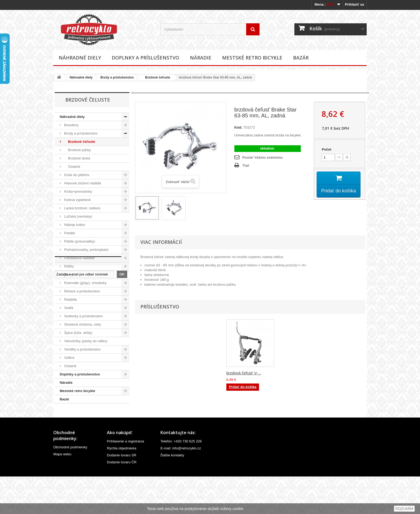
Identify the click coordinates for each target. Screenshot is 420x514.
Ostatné (72, 167)
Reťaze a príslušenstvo (82, 291)
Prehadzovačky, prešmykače (86, 250)
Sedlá (68, 308)
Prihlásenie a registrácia (125, 479)
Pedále (69, 233)
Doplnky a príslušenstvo (145, 58)
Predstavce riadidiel (79, 258)
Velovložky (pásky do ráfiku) (85, 341)
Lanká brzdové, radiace (82, 208)
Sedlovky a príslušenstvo (83, 316)
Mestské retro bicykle (252, 58)
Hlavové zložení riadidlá (82, 183)
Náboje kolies (74, 225)
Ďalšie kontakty (172, 493)
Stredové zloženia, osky (82, 324)
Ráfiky (69, 266)
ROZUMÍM (404, 509)
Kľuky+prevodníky (78, 191)
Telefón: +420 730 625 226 (181, 479)
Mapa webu (62, 492)
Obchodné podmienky (70, 485)
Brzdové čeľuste (156, 77)
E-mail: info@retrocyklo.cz (181, 486)
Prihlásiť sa (355, 4)
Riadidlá (70, 299)
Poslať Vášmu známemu (263, 157)
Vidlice (69, 358)
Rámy (68, 275)
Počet (326, 149)
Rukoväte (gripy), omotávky (85, 283)
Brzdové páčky (77, 150)
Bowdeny (71, 125)
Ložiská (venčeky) (78, 216)
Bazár (301, 58)
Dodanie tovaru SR (122, 493)
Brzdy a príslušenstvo (117, 77)
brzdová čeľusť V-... (244, 373)
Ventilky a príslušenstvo (82, 349)
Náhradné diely (80, 58)
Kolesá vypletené (77, 200)
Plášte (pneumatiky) (79, 241)
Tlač (246, 165)
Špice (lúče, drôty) (78, 333)
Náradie (201, 58)
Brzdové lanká (77, 158)
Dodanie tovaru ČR (122, 500)
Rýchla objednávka (122, 486)
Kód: (238, 127)
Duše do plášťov (76, 175)
